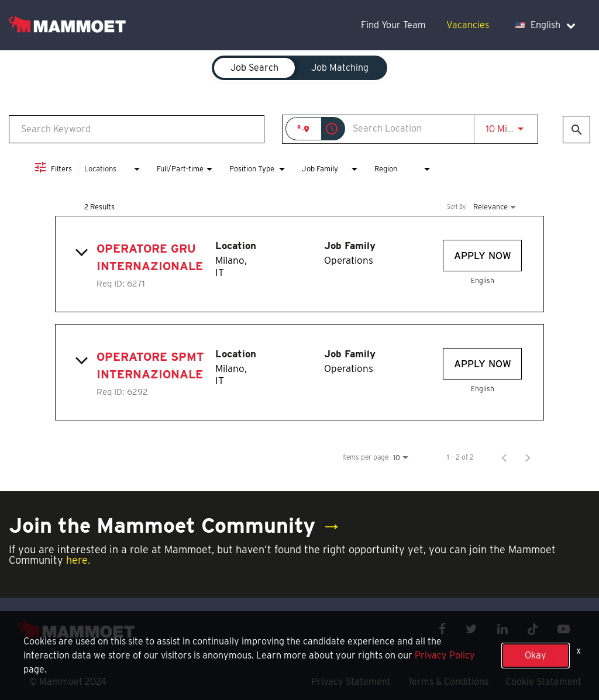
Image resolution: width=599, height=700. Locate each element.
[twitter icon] (471, 629)
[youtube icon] (564, 629)
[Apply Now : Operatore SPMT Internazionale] (482, 364)
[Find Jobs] (576, 130)
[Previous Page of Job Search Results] (504, 457)
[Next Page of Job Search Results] (528, 457)
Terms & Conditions (448, 682)
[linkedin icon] (502, 629)
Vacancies (468, 25)
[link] (299, 264)
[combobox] (137, 129)
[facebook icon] (442, 629)
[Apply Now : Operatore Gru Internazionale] (482, 256)
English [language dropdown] (545, 25)
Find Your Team (393, 25)
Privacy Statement (351, 682)
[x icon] (533, 629)
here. (78, 560)
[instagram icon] (564, 657)
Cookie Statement (543, 682)
